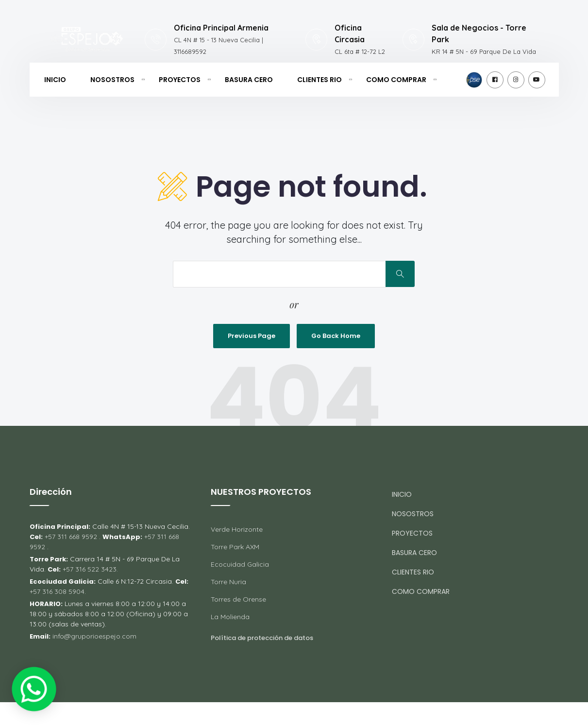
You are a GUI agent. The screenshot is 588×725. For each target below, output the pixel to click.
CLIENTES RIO (319, 80)
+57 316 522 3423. (90, 569)
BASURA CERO (249, 80)
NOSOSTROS (112, 80)
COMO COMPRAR (396, 80)
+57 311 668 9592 (71, 537)
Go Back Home (336, 336)
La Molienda (230, 617)
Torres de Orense (238, 599)
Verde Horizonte (237, 529)
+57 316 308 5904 (57, 591)
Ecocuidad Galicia (240, 564)
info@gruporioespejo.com (94, 636)
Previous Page (252, 336)
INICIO (55, 80)
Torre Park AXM (235, 547)
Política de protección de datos (262, 638)
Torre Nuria (228, 582)
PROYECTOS (180, 80)
